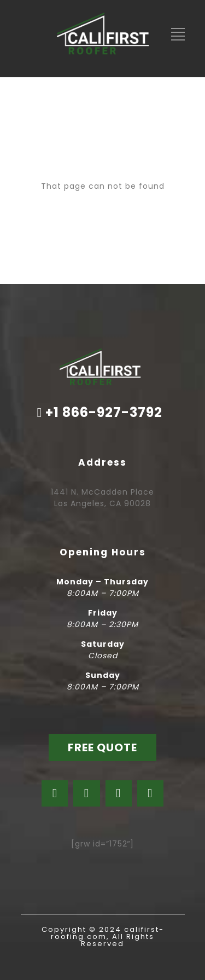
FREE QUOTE (102, 747)
